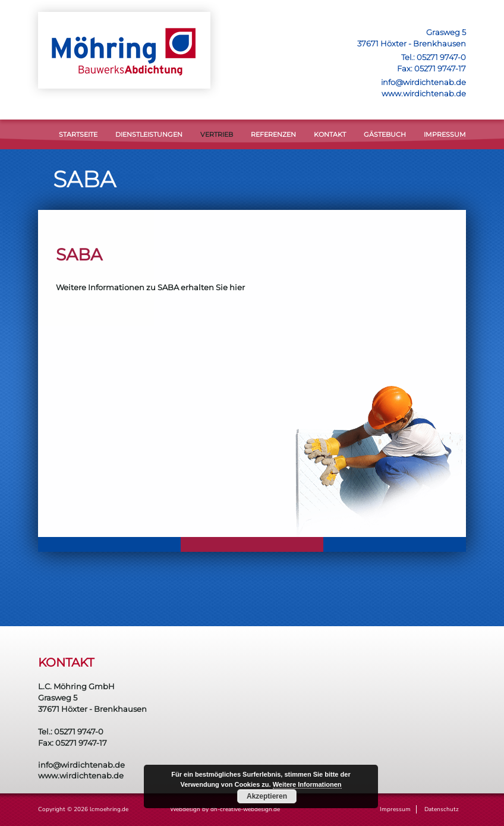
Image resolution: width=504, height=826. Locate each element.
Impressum (445, 134)
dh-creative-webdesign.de (245, 809)
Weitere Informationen (307, 784)
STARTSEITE (78, 134)
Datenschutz (442, 809)
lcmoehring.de (109, 809)
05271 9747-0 (441, 57)
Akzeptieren (267, 796)
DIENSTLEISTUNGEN (149, 134)
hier (237, 287)
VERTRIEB (217, 134)
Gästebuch (385, 134)
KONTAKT (330, 134)
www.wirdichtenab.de (424, 93)
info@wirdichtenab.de (423, 82)
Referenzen (273, 134)
